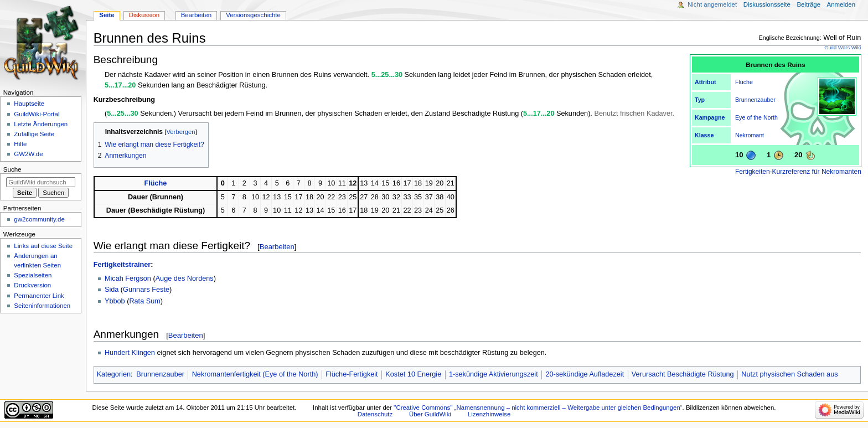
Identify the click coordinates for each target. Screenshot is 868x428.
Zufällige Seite (34, 134)
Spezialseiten (33, 275)
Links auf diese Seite (43, 246)
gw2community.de (39, 219)
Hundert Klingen (130, 353)
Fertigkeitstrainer (122, 265)
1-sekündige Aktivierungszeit (494, 374)
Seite (107, 15)
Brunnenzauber (755, 100)
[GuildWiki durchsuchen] (41, 182)
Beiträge (808, 4)
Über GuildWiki (430, 414)
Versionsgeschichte (253, 15)
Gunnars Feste (146, 290)
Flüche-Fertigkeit (352, 374)
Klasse (704, 135)
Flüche (744, 82)
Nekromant (750, 135)
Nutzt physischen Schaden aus (789, 374)
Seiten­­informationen (42, 306)
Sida (112, 290)
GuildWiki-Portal (37, 114)
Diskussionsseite (767, 4)
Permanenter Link (39, 296)
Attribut (705, 82)
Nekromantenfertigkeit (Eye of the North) (255, 374)
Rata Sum (144, 301)
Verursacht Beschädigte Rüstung (683, 374)
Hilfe (20, 144)
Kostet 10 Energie (413, 374)
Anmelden (841, 4)
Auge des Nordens (185, 279)
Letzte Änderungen (41, 124)
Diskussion (144, 15)
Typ (700, 100)
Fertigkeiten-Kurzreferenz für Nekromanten (798, 172)
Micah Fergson (128, 279)
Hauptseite (29, 104)
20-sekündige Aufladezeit (585, 374)
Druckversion (32, 285)
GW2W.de (28, 154)
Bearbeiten (277, 247)
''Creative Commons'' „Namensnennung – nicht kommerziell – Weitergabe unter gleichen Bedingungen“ (538, 408)
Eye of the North (756, 117)
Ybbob (115, 301)
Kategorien (114, 374)
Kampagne (710, 117)
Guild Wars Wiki (843, 48)
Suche (12, 169)
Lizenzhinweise (489, 414)
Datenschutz (375, 414)
